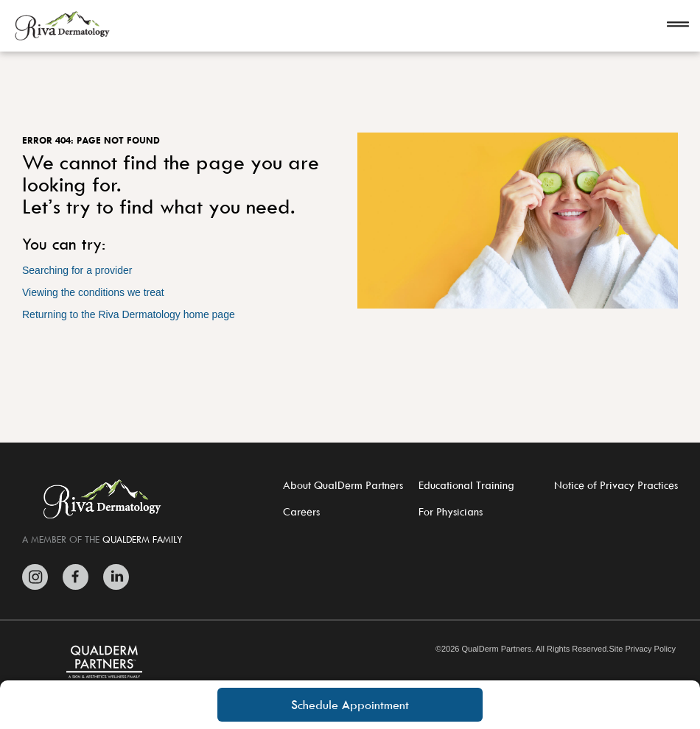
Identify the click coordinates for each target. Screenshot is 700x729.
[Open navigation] (678, 26)
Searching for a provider (77, 270)
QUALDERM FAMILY (143, 539)
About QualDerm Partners (343, 485)
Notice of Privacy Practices (616, 485)
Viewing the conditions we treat (93, 292)
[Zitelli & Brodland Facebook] (76, 577)
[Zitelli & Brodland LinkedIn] (112, 577)
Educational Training (466, 485)
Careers (301, 511)
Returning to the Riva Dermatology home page (129, 314)
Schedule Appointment (350, 705)
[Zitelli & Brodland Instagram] (39, 577)
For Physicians (451, 511)
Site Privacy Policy (642, 649)
